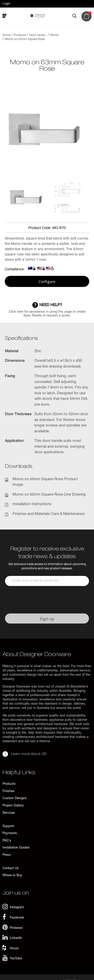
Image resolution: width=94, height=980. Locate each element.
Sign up (47, 619)
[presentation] (43, 600)
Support (8, 826)
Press (7, 855)
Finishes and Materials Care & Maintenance (49, 514)
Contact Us (11, 869)
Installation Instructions (32, 504)
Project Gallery (13, 806)
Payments (10, 834)
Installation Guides (16, 848)
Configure (47, 281)
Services (9, 813)
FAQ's (7, 841)
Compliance (14, 270)
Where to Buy (12, 876)
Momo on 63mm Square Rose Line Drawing (49, 495)
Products (9, 784)
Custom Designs (15, 798)
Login (6, 4)
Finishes (9, 791)
